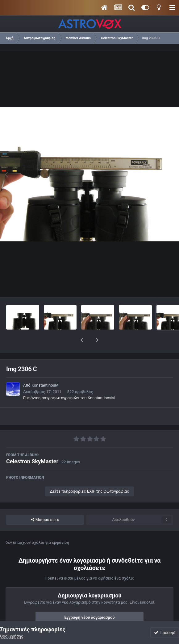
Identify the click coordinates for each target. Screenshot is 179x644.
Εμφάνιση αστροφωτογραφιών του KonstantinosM (69, 382)
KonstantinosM (45, 369)
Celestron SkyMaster (32, 445)
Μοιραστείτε (45, 504)
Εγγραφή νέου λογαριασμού (90, 601)
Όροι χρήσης (12, 636)
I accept (165, 633)
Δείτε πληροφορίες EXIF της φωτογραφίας (89, 475)
